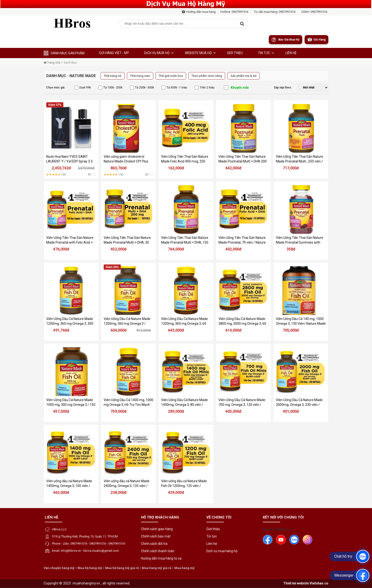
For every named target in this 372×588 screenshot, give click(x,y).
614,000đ (233, 330)
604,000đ (119, 330)
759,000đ (119, 411)
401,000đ (291, 411)
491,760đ (61, 330)
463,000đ (61, 493)
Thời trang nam (140, 76)
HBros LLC (59, 529)
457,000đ (61, 411)
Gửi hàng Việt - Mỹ (114, 53)
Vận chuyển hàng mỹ (59, 568)
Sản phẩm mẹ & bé (244, 76)
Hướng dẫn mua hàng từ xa (161, 558)
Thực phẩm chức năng (207, 76)
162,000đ (176, 168)
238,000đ (119, 493)
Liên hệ (51, 517)
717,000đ (291, 168)
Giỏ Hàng (319, 40)
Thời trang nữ (113, 76)
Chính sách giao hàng (157, 529)
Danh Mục (70, 63)
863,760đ (119, 168)
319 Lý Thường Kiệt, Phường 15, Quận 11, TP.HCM (85, 536)
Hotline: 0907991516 (234, 12)
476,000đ (61, 249)
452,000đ (119, 249)
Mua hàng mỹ (184, 568)
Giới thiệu (235, 53)
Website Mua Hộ (198, 53)
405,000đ (233, 411)
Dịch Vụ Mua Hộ (157, 53)
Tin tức (264, 53)
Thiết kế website (296, 583)
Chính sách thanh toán (158, 551)
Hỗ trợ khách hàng (160, 517)
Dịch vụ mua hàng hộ (222, 551)
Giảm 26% (112, 267)
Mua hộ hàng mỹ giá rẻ (122, 568)
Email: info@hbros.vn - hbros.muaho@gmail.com (85, 551)
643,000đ (176, 330)
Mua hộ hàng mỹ (276, 529)
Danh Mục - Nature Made (71, 76)
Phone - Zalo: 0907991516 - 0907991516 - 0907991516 (88, 544)
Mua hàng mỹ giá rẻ (157, 568)
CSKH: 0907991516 (314, 12)
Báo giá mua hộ (289, 40)
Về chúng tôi (219, 517)
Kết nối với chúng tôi (283, 517)
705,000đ (291, 330)
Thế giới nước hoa (171, 76)
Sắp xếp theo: (283, 88)
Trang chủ (52, 63)
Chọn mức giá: (56, 88)
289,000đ (176, 411)
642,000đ (233, 168)
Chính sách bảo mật (156, 536)
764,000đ (176, 249)
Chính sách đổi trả (154, 544)
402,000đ (233, 249)
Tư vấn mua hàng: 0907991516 (275, 12)
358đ (291, 249)
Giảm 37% (55, 105)
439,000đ (176, 493)
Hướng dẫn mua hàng (199, 12)
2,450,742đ (61, 168)
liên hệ (291, 53)
